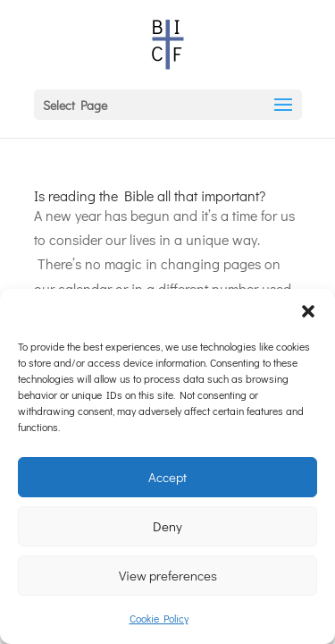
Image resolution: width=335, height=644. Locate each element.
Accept (167, 477)
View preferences (168, 575)
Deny (167, 526)
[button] (308, 311)
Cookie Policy (159, 618)
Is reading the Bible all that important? (150, 195)
